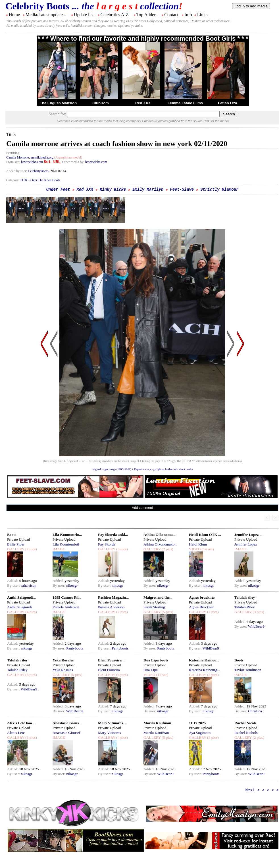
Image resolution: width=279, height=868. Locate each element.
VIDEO (195, 549)
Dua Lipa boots (156, 660)
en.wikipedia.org (42, 157)
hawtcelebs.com (32, 162)
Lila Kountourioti (66, 544)
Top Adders (147, 15)
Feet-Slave (182, 190)
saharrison (29, 585)
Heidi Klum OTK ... (205, 535)
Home (14, 15)
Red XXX (143, 103)
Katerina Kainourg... (204, 670)
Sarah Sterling (154, 607)
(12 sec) (162, 675)
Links (202, 15)
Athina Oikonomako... (160, 544)
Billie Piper (16, 544)
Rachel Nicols (245, 723)
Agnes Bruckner (201, 607)
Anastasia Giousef (66, 733)
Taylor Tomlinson (248, 670)
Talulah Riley (245, 607)
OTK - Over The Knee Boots (40, 180)
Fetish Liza (227, 103)
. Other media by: (73, 162)
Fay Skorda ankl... (113, 535)
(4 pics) (31, 612)
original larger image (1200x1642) (112, 469)
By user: (14, 585)
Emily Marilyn (148, 190)
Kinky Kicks (113, 190)
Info (188, 15)
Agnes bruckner (202, 597)
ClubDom (101, 103)
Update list (84, 15)
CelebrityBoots (38, 171)
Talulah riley (245, 597)
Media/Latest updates (45, 15)
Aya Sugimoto (200, 733)
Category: (13, 180)
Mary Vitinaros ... (112, 723)
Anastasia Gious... (67, 723)
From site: (13, 162)
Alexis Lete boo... (21, 723)
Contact (171, 15)
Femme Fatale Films (185, 103)
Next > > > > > (262, 790)
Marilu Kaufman (157, 723)
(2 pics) (31, 549)
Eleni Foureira (109, 670)
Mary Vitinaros (110, 733)
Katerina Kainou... (204, 660)
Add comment (142, 508)
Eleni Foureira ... (112, 660)
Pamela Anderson (66, 607)
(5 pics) (167, 612)
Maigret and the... (158, 597)
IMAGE (59, 549)
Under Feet (58, 190)
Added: (13, 581)
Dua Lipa (151, 670)
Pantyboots (75, 648)
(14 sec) (207, 549)
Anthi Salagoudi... (22, 597)
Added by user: (17, 171)
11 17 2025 (197, 723)
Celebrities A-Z (114, 15)
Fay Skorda (107, 544)
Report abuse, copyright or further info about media (164, 469)
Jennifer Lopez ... (248, 535)
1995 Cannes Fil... (67, 597)
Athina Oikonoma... (160, 535)
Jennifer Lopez (246, 544)
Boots (12, 535)
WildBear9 (211, 648)
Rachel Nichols (246, 733)
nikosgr (72, 585)
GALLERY (16, 549)
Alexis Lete (16, 733)
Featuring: (13, 153)
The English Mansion (58, 103)
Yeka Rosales (63, 660)
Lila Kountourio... (67, 535)
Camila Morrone (18, 157)
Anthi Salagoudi (19, 607)
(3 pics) (122, 549)
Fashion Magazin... (113, 597)
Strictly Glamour (219, 190)
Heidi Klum (198, 544)
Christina (255, 711)
